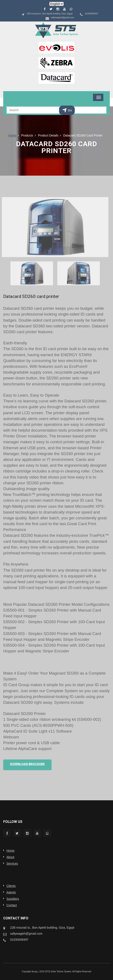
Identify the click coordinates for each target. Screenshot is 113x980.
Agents (11, 892)
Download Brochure (27, 764)
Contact (12, 905)
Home (12, 135)
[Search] (56, 110)
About (10, 857)
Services (12, 863)
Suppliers (13, 899)
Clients (11, 886)
